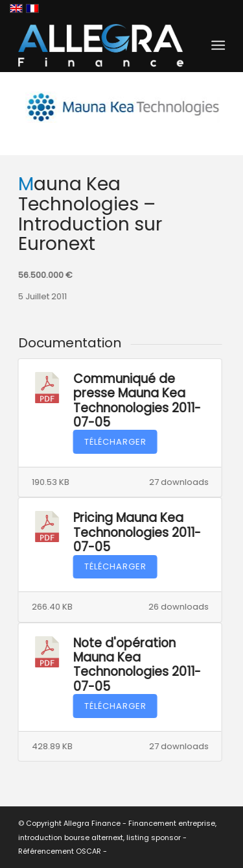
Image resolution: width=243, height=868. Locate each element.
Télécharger (115, 442)
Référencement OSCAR (60, 851)
